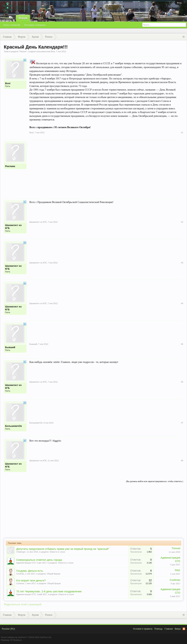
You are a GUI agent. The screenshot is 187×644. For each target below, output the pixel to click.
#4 (182, 303)
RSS (184, 629)
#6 (182, 382)
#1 (182, 133)
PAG (178, 570)
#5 (182, 344)
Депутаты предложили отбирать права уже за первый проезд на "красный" (63, 549)
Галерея (38, 18)
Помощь (158, 629)
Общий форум (53, 574)
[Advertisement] (106, 167)
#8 (182, 461)
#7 (182, 423)
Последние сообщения (35, 25)
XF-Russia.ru (16, 640)
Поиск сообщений (12, 25)
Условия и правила (143, 629)
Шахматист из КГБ (13, 227)
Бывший (10, 347)
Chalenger (21, 552)
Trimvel (176, 548)
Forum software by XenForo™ (26, 637)
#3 (182, 263)
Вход (179, 3)
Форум (23, 18)
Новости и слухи (57, 552)
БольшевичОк (13, 426)
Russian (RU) (8, 629)
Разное (23, 51)
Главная (8, 18)
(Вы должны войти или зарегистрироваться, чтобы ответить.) (155, 481)
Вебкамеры (56, 18)
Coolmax (20, 574)
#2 (182, 222)
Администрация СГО (26, 563)
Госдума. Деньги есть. (30, 571)
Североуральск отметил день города (39, 560)
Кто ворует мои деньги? (31, 580)
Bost (53, 51)
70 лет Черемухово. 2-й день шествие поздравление (49, 591)
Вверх (178, 629)
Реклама (10, 166)
